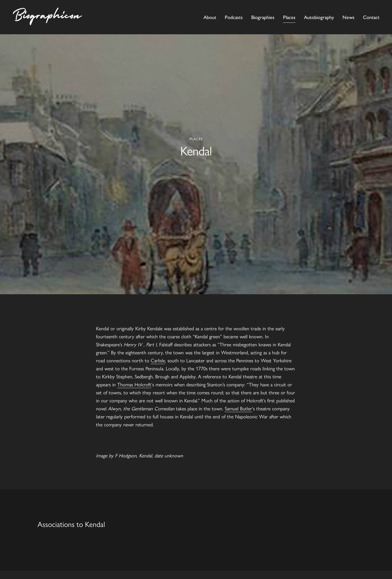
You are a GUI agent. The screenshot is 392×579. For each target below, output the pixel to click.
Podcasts (234, 17)
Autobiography (319, 17)
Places (289, 17)
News (348, 17)
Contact (371, 17)
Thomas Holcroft (134, 384)
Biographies (263, 17)
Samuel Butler (238, 408)
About (210, 17)
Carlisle (158, 360)
